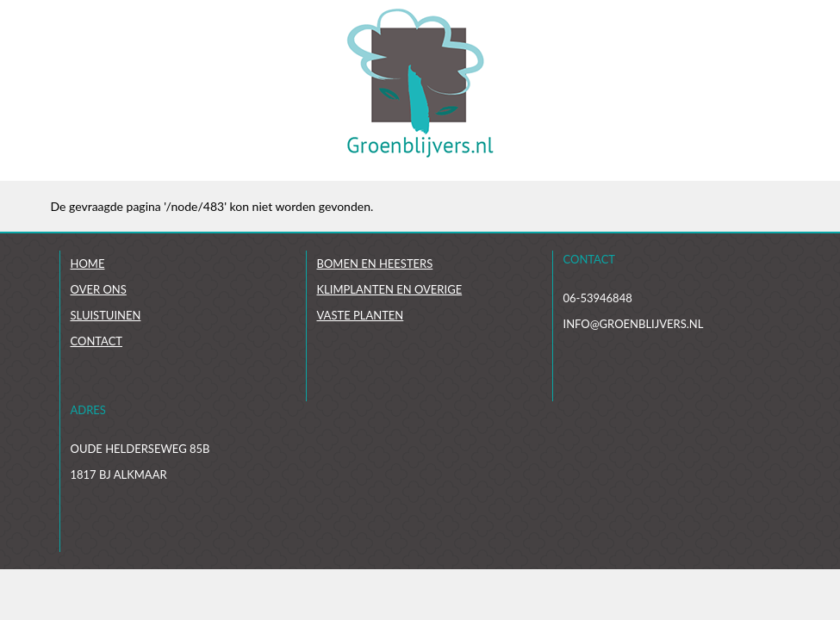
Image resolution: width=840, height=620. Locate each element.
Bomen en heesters (375, 263)
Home (88, 263)
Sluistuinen (106, 315)
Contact (97, 341)
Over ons (99, 289)
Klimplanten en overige (390, 289)
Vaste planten (361, 315)
